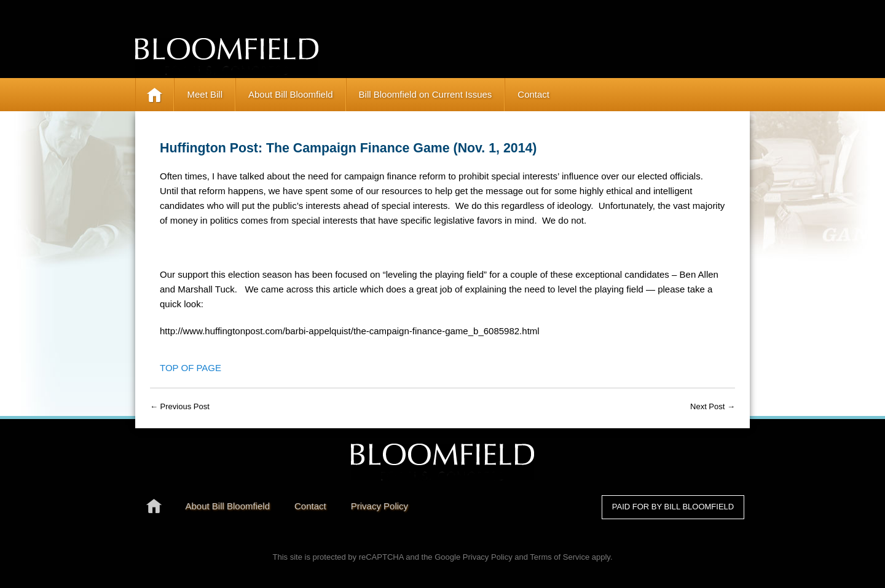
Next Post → (713, 406)
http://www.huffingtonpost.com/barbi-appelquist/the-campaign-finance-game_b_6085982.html (350, 331)
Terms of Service (560, 557)
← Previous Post (180, 406)
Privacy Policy (488, 557)
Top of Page (191, 368)
